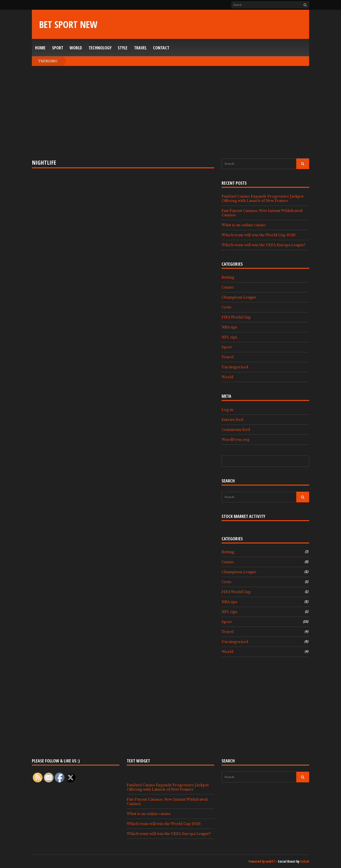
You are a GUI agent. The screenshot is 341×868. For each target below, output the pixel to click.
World (76, 48)
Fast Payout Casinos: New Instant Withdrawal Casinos (262, 213)
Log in (227, 410)
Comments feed (236, 430)
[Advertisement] (170, 112)
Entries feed (232, 420)
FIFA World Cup (236, 317)
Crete (226, 307)
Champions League (239, 297)
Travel (140, 48)
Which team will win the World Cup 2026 (259, 235)
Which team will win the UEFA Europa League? (264, 245)
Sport (58, 48)
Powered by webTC (262, 861)
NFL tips (229, 337)
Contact (161, 48)
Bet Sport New (68, 24)
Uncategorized (235, 367)
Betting (228, 277)
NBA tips (229, 327)
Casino (228, 287)
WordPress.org (235, 440)
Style (123, 48)
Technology (100, 48)
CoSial (305, 861)
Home (40, 48)
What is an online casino (244, 225)
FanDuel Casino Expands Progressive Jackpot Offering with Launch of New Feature (263, 199)
